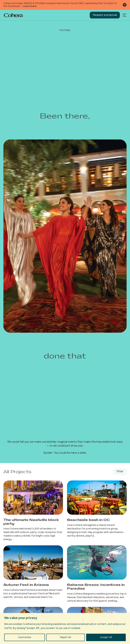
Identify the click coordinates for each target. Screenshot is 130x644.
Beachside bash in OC (89, 520)
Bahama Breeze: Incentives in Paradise (96, 587)
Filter (120, 472)
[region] (65, 628)
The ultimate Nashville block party (31, 522)
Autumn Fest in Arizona (26, 585)
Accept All (106, 637)
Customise (25, 637)
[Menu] (125, 15)
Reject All (66, 637)
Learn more (30, 6)
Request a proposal (105, 15)
